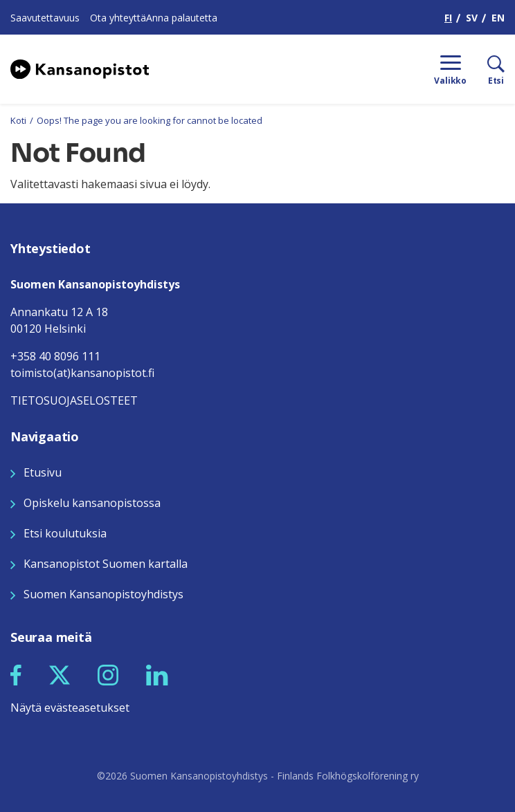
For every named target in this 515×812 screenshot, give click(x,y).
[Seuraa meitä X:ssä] (60, 674)
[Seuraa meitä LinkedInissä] (157, 674)
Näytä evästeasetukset (70, 708)
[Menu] (450, 69)
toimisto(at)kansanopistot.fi (82, 373)
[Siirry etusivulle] (80, 68)
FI (448, 18)
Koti (18, 120)
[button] (16, 675)
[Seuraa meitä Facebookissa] (16, 674)
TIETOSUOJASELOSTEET (74, 400)
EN (498, 18)
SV (472, 18)
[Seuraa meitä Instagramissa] (108, 674)
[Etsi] (486, 69)
